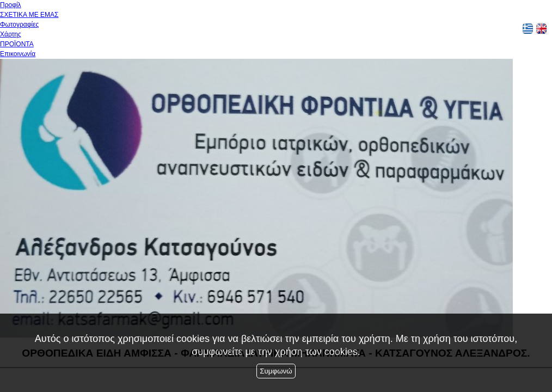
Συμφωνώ (276, 371)
